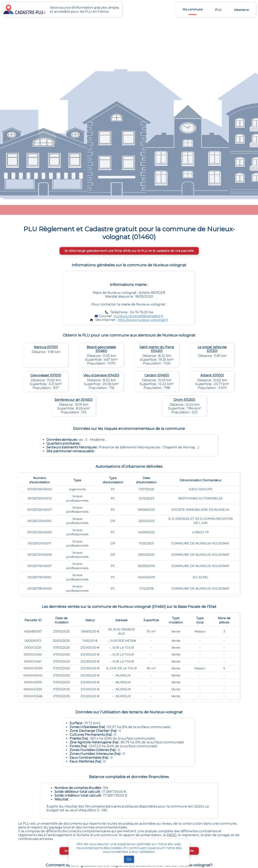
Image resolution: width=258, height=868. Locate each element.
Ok (129, 859)
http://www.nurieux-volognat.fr (143, 320)
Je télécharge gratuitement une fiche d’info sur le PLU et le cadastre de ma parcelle (129, 251)
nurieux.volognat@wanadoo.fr (139, 316)
